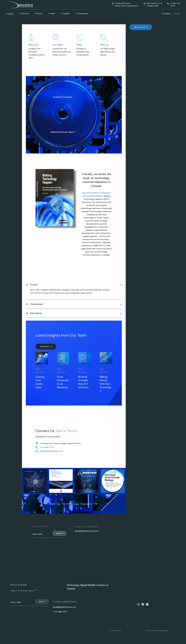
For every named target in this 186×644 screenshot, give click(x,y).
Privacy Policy (116, 631)
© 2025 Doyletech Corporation (157, 631)
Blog (37, 369)
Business (40, 372)
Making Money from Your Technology (105, 384)
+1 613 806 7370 (60, 612)
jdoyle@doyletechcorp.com (87, 531)
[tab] (74, 284)
